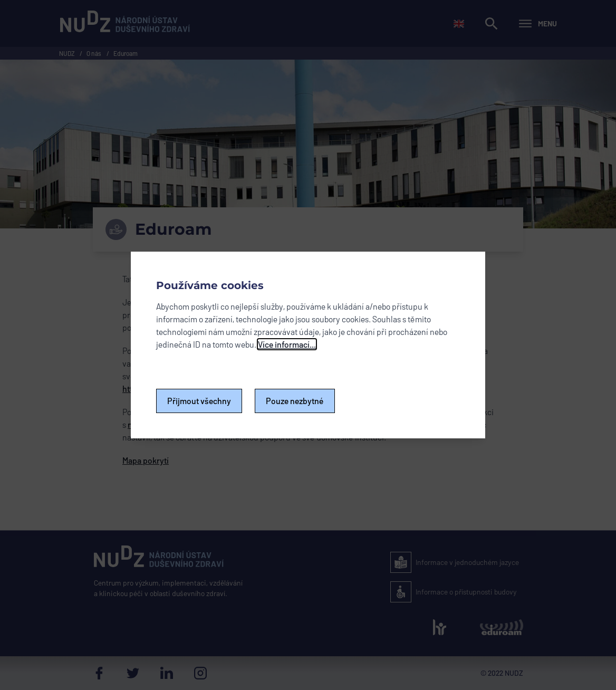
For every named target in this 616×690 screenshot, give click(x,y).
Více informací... (287, 344)
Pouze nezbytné (295, 401)
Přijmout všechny (199, 401)
